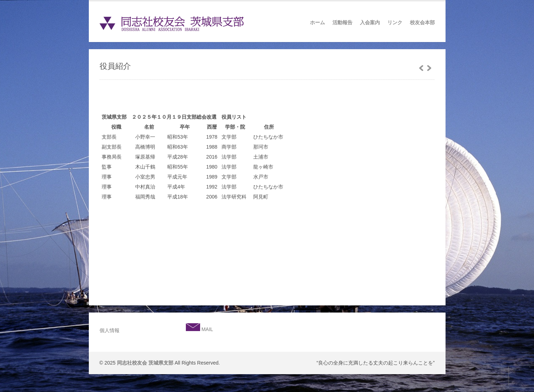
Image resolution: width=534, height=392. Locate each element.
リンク (395, 22)
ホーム (317, 22)
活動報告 (342, 22)
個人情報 (110, 330)
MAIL (207, 329)
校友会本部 (422, 22)
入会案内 (370, 22)
